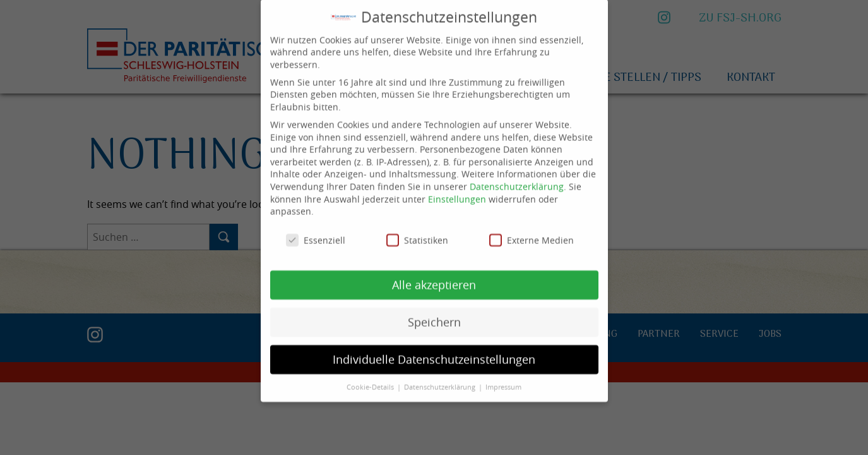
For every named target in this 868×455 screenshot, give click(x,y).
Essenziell (316, 231)
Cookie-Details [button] (371, 377)
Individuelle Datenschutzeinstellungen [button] (434, 350)
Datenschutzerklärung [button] (441, 377)
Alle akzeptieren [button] (434, 275)
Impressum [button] (503, 377)
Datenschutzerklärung (517, 177)
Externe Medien (532, 231)
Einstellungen (457, 189)
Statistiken (417, 231)
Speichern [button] (434, 312)
